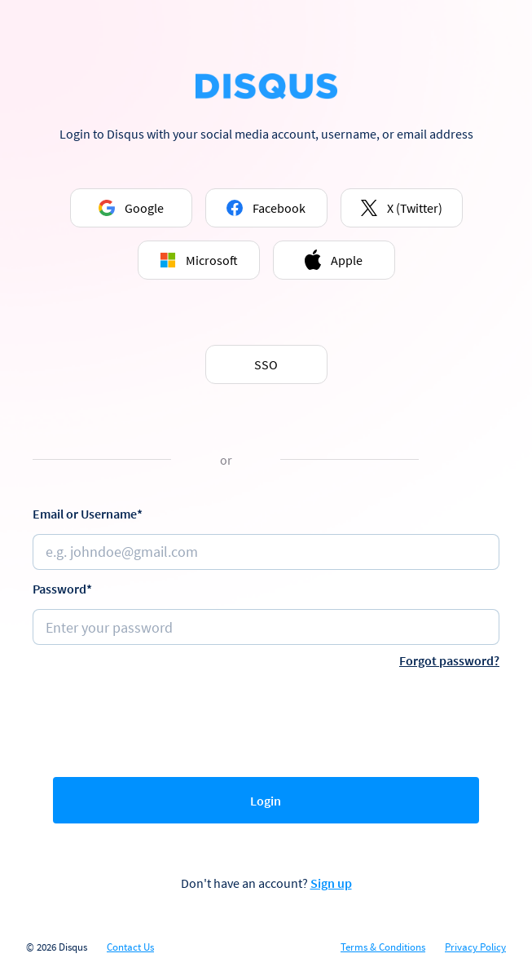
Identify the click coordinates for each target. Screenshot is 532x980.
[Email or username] (266, 552)
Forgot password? (449, 660)
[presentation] (266, 719)
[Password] (266, 627)
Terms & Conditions (383, 947)
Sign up (331, 883)
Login (266, 801)
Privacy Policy (475, 947)
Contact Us (130, 947)
